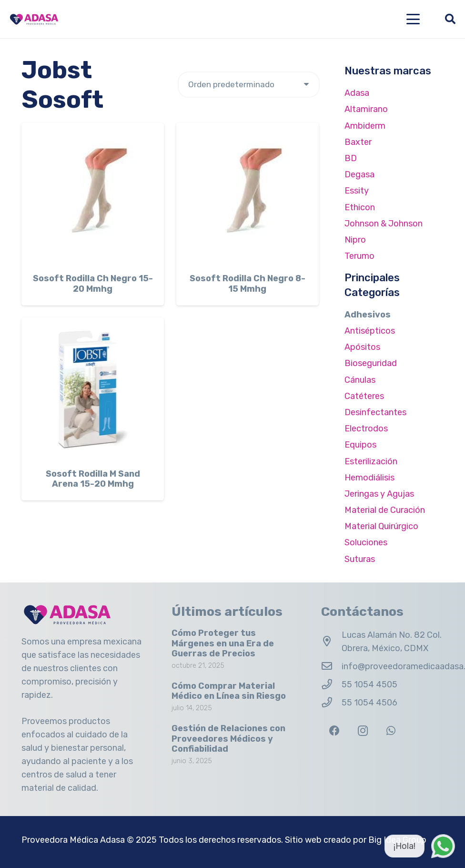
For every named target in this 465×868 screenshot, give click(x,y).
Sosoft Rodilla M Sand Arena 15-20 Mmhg (93, 479)
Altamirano (366, 109)
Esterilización (371, 461)
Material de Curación (385, 510)
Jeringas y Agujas (379, 494)
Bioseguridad (371, 363)
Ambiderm (365, 126)
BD (351, 158)
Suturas (360, 559)
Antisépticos (370, 331)
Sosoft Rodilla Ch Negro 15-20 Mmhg (93, 284)
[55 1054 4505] (331, 684)
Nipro (355, 240)
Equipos (360, 445)
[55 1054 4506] (331, 703)
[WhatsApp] (391, 731)
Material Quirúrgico (381, 526)
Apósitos (362, 347)
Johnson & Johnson (384, 224)
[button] (413, 19)
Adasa (357, 93)
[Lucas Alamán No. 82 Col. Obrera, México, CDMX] (331, 642)
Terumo (359, 256)
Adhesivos (368, 315)
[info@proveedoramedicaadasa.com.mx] (331, 666)
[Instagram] (363, 731)
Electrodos (366, 429)
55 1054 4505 (369, 684)
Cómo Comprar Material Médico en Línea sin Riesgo (229, 691)
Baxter (358, 142)
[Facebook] (334, 731)
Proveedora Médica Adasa (73, 840)
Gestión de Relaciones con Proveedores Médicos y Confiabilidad (228, 739)
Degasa (359, 174)
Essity (357, 191)
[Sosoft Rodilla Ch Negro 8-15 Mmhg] (248, 194)
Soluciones (366, 542)
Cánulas (360, 380)
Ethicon (360, 207)
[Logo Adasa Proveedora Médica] (34, 19)
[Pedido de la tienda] (249, 85)
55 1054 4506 (369, 703)
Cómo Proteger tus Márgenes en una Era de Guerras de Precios (223, 643)
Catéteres (364, 396)
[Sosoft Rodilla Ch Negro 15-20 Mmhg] (93, 194)
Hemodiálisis (369, 478)
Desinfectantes (375, 412)
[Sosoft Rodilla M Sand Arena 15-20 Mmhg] (93, 389)
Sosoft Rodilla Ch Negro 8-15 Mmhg (248, 284)
